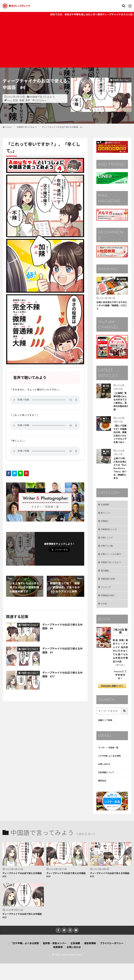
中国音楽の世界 (109, 589)
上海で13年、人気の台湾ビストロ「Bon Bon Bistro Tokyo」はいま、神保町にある (121, 473)
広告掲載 (75, 960)
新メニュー (107, 519)
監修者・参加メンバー (55, 960)
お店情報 (123, 279)
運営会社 (103, 796)
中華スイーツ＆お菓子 (113, 563)
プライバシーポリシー (112, 960)
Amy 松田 (12, 100)
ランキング (107, 598)
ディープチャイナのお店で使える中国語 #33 (110, 890)
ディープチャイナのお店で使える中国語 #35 (22, 890)
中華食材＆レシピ (110, 537)
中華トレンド (108, 546)
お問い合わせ (105, 778)
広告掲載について (108, 787)
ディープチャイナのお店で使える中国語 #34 (66, 890)
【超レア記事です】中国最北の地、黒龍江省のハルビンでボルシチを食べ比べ (120, 437)
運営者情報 (90, 960)
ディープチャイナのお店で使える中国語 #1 (62, 651)
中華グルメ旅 (106, 389)
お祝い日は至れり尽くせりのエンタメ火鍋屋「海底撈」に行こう (112, 306)
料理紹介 (105, 528)
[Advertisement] (67, 42)
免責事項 (58, 964)
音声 (28, 100)
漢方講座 (105, 581)
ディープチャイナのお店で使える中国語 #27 (62, 675)
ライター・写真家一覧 (110, 761)
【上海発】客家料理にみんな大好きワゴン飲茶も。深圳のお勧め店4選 (120, 403)
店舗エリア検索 (106, 733)
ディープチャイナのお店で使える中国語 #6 (62, 627)
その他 (106, 422)
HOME (9, 127)
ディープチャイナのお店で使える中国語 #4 (62, 127)
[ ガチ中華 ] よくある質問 (111, 769)
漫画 (22, 100)
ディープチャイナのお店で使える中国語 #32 (22, 932)
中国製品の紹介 (109, 607)
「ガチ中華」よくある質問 (25, 960)
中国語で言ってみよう (42, 97)
